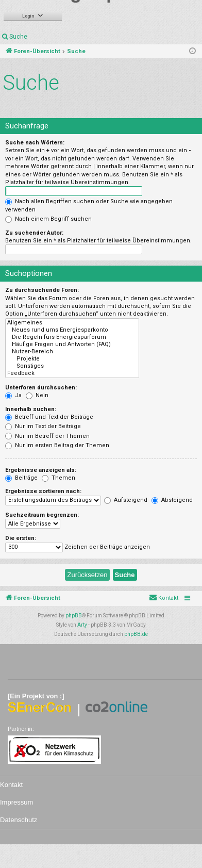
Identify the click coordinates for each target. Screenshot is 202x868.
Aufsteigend (126, 500)
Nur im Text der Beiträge (43, 426)
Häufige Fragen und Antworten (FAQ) (72, 345)
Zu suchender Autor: (34, 233)
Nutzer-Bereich (72, 352)
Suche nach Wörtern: (35, 143)
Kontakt (11, 785)
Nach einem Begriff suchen (48, 219)
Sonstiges (72, 366)
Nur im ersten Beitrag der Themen (57, 445)
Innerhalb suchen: (31, 409)
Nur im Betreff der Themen (47, 436)
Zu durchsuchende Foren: (42, 290)
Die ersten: (21, 538)
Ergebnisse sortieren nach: (43, 491)
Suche (18, 37)
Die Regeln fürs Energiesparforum (72, 337)
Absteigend (172, 500)
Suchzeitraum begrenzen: (42, 515)
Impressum (16, 802)
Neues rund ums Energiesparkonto (72, 330)
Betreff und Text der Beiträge (49, 417)
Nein (37, 395)
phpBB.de (136, 634)
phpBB (74, 616)
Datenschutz (19, 820)
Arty (82, 625)
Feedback (72, 373)
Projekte (72, 359)
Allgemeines (72, 323)
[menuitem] (164, 598)
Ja (13, 395)
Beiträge (21, 478)
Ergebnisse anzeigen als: (41, 470)
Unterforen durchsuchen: (41, 388)
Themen (58, 478)
